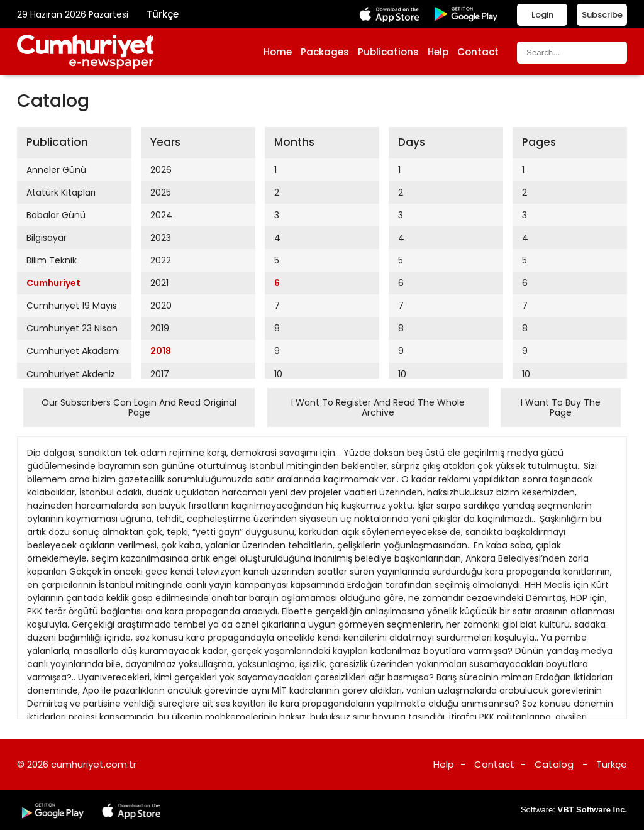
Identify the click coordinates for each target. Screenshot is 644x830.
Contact (478, 52)
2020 (161, 306)
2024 (161, 215)
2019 (160, 328)
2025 (161, 192)
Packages (325, 52)
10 (278, 374)
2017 (160, 374)
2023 (161, 238)
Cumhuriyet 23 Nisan (72, 328)
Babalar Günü (56, 215)
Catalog (554, 764)
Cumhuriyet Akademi (73, 351)
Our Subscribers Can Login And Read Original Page (139, 407)
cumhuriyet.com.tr (94, 764)
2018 (161, 351)
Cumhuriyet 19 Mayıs (72, 306)
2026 (161, 170)
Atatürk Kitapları (61, 192)
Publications (388, 52)
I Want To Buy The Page (561, 407)
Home (278, 52)
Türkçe (163, 14)
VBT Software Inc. (592, 810)
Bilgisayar (47, 238)
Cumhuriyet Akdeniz (71, 374)
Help (438, 52)
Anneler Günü (56, 170)
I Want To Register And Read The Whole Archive (378, 407)
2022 (161, 260)
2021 (159, 283)
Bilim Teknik (52, 260)
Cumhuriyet (53, 283)
